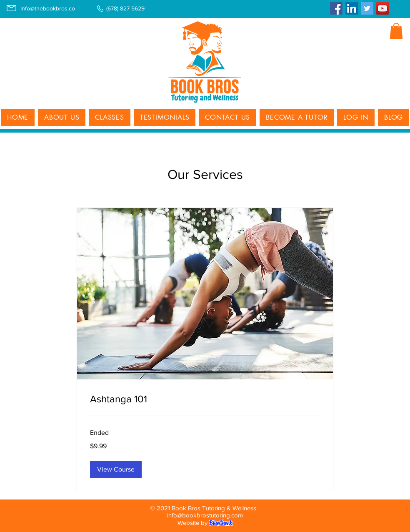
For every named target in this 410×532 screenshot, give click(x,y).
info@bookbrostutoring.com (205, 515)
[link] (205, 399)
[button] (396, 31)
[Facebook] (336, 8)
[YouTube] (382, 8)
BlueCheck (221, 523)
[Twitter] (367, 8)
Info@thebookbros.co (48, 8)
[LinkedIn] (352, 8)
